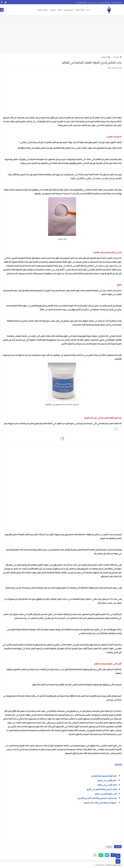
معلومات (53, 10)
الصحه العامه (80, 10)
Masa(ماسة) (100, 865)
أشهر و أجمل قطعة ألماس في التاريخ (102, 789)
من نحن (96, 2)
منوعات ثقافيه (42, 10)
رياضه (60, 10)
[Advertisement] (62, 34)
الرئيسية (117, 57)
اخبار (88, 10)
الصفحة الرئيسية (117, 2)
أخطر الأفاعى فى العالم (107, 780)
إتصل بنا (90, 2)
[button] (113, 855)
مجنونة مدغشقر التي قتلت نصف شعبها (100, 803)
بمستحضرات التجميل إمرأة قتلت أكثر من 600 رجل (97, 798)
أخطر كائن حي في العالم (107, 785)
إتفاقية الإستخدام (81, 2)
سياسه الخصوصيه (105, 2)
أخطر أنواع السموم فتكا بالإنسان (104, 776)
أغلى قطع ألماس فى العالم (106, 794)
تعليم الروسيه (68, 10)
